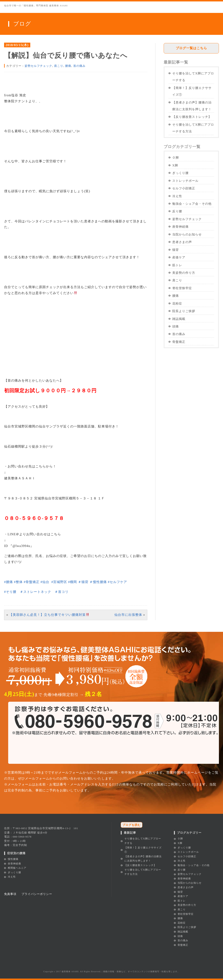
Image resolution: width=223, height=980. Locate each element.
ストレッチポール (185, 181)
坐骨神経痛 (14, 864)
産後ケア (179, 257)
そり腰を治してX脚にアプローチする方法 (193, 128)
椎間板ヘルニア (17, 868)
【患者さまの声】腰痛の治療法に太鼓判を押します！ (192, 106)
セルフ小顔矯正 (184, 188)
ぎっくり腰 (180, 173)
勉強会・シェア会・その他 (192, 204)
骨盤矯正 (179, 342)
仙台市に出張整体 (128, 615)
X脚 (175, 165)
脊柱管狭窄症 (182, 288)
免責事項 (10, 894)
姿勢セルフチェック (38, 66)
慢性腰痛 (13, 859)
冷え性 (177, 196)
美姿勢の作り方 (184, 273)
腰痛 (68, 66)
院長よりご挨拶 (184, 311)
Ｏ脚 (176, 157)
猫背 (176, 250)
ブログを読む (132, 825)
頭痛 (176, 326)
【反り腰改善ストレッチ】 (192, 117)
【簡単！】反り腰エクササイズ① (192, 91)
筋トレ (177, 265)
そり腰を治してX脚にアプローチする (193, 77)
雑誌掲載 (179, 319)
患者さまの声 (182, 242)
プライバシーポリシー (37, 894)
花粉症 (177, 303)
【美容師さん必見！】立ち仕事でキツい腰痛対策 (49, 615)
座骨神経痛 (180, 227)
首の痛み (79, 66)
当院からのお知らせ (187, 234)
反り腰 (177, 211)
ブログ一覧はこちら (191, 48)
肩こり (59, 66)
